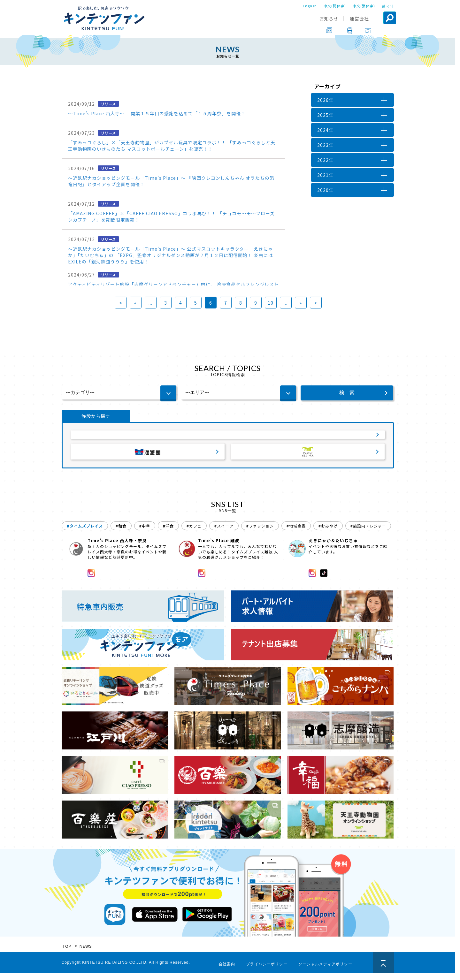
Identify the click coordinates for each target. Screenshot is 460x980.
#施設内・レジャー (368, 532)
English (310, 6)
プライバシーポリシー (267, 971)
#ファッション (260, 532)
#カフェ (194, 532)
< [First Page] (121, 303)
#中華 (145, 532)
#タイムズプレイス (85, 532)
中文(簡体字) (335, 6)
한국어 (387, 6)
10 (271, 303)
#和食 (121, 532)
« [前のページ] (135, 303)
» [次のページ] (301, 303)
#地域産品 (296, 532)
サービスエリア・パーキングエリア (228, 437)
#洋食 (168, 532)
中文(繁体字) (364, 6)
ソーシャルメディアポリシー (325, 971)
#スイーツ (224, 532)
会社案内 (227, 971)
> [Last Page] (316, 303)
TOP (67, 953)
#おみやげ (328, 532)
